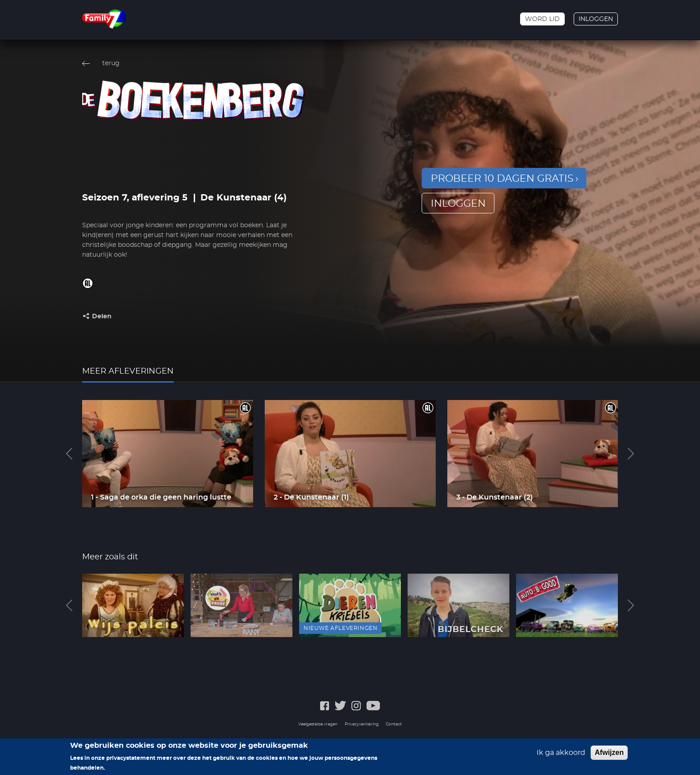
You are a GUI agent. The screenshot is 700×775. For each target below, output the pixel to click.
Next (631, 454)
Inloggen (596, 19)
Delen (102, 317)
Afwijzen (609, 752)
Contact (394, 724)
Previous (69, 454)
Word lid (542, 19)
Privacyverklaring (362, 724)
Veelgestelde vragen (318, 724)
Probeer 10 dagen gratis (502, 179)
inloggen (458, 204)
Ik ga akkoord (561, 753)
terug (111, 63)
